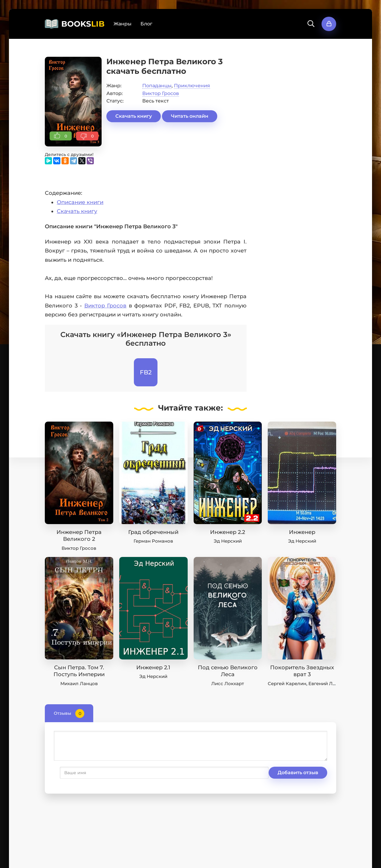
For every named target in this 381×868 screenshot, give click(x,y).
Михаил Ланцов (79, 683)
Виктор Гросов (161, 93)
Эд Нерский (228, 541)
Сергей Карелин (287, 683)
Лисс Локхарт (228, 683)
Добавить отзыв (83, 773)
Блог (146, 24)
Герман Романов (153, 541)
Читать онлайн (190, 116)
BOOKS (83, 24)
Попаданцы (157, 86)
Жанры (123, 24)
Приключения (192, 86)
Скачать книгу (134, 116)
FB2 (146, 372)
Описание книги (80, 202)
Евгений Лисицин (329, 683)
